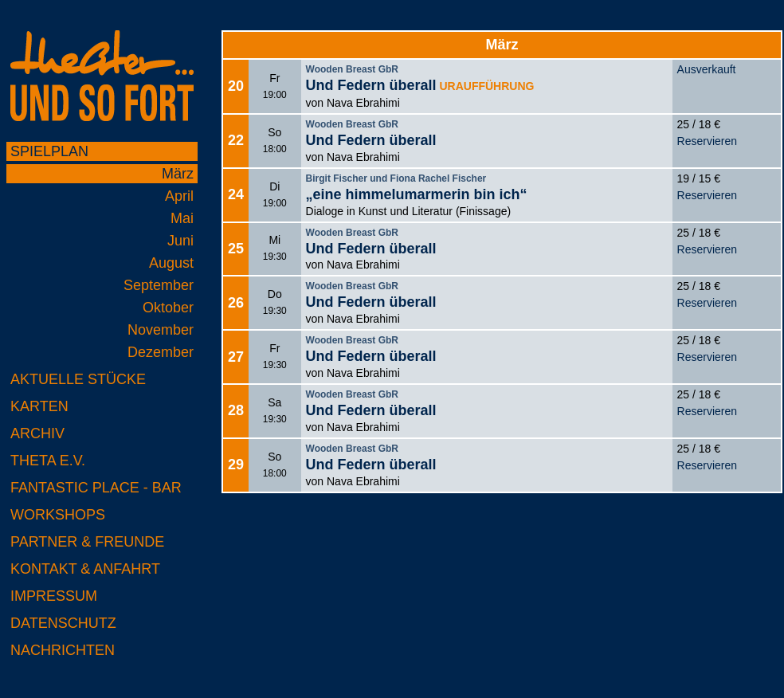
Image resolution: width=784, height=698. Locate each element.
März (178, 174)
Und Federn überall (371, 85)
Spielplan (49, 151)
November (161, 330)
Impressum (54, 596)
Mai (182, 218)
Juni (180, 241)
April (179, 196)
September (159, 285)
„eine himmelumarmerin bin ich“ (417, 194)
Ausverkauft (707, 69)
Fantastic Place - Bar (96, 488)
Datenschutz (63, 623)
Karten (39, 406)
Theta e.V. (48, 461)
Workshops (58, 515)
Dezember (161, 352)
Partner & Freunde (87, 542)
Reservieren (707, 141)
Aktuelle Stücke (78, 379)
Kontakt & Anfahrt (85, 569)
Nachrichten (63, 650)
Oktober (168, 308)
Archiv (37, 433)
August (171, 263)
